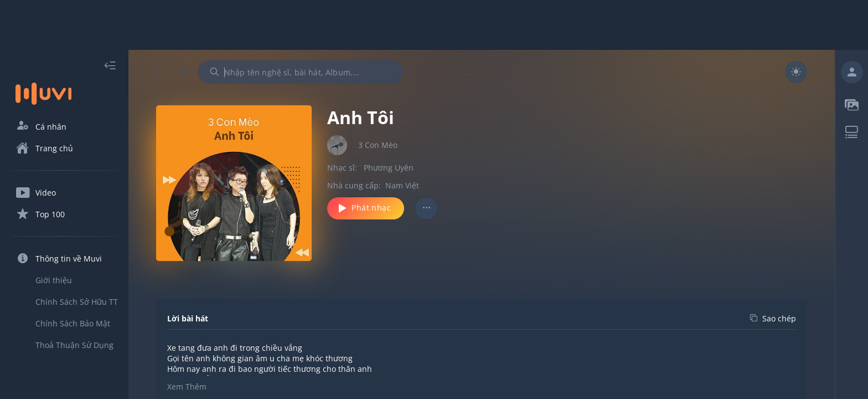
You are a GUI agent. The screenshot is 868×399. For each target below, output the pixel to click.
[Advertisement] (434, 25)
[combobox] (301, 72)
